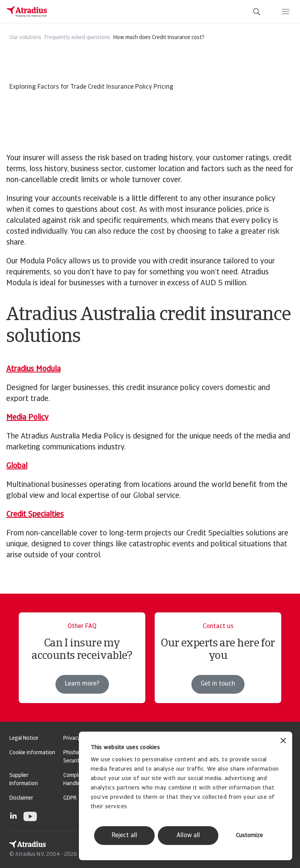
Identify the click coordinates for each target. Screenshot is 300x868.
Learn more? (82, 684)
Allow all (188, 836)
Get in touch (218, 684)
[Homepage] (27, 12)
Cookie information (32, 753)
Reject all (124, 836)
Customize (249, 836)
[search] (257, 12)
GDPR (70, 798)
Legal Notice (24, 738)
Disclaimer (21, 798)
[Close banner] (283, 742)
